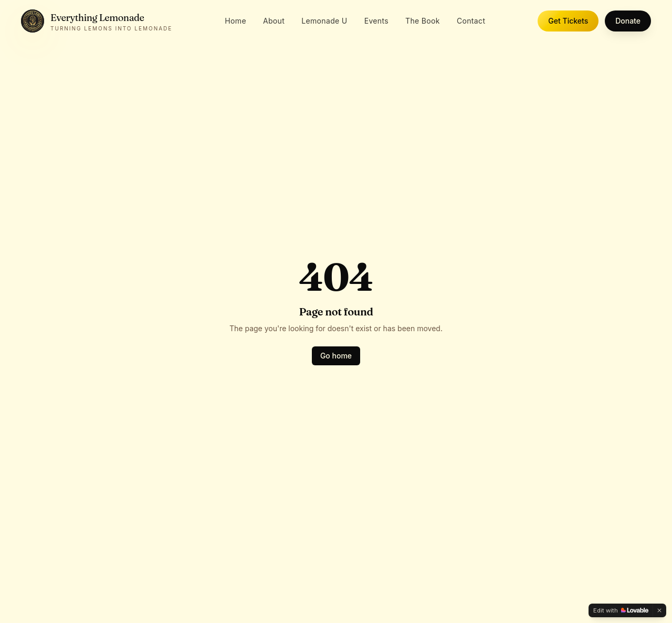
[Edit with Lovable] (621, 610)
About (274, 21)
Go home (336, 356)
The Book (423, 21)
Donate (628, 21)
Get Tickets (568, 21)
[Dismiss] (659, 610)
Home (235, 21)
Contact (471, 21)
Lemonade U (324, 21)
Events (376, 21)
